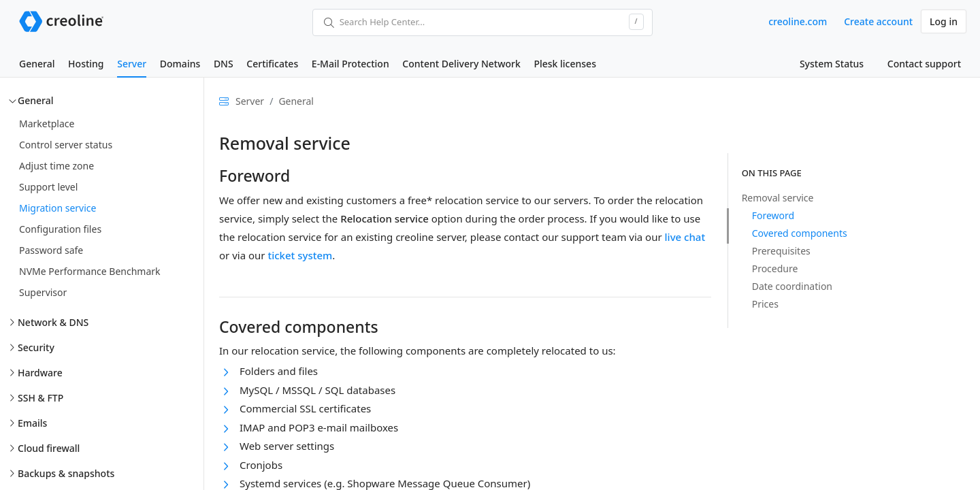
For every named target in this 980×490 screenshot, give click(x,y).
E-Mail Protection (350, 64)
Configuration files (60, 229)
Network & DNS (53, 322)
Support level (48, 187)
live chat (685, 237)
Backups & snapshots (66, 473)
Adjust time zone (56, 166)
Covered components (800, 233)
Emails (32, 423)
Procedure (775, 268)
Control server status (66, 145)
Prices (765, 304)
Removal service (778, 198)
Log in (944, 21)
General (37, 64)
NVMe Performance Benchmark (90, 271)
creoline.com (798, 21)
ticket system (300, 255)
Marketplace (47, 124)
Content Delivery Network (461, 64)
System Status (832, 64)
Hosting (86, 64)
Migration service (58, 208)
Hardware (40, 373)
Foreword (773, 215)
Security (36, 347)
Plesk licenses (565, 64)
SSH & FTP (40, 398)
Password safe (51, 250)
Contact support (924, 64)
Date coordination (792, 286)
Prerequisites (781, 251)
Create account (878, 21)
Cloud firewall (49, 448)
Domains (180, 64)
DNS (224, 64)
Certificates (272, 64)
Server (132, 64)
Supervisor (43, 292)
